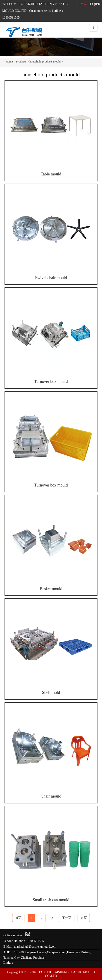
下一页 (67, 918)
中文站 (82, 4)
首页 (18, 918)
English (95, 4)
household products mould (45, 61)
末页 (84, 918)
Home (9, 61)
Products (21, 61)
